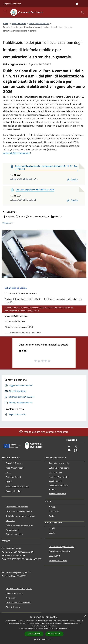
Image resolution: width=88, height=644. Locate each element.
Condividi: (10, 212)
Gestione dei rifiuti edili (15, 321)
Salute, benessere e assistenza (19, 525)
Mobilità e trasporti (57, 494)
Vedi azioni (8, 223)
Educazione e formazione (17, 507)
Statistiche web (13, 607)
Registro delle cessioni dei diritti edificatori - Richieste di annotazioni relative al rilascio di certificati (43, 301)
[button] (44, 640)
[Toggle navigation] (5, 12)
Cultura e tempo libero (59, 468)
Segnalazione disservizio (60, 551)
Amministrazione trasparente (19, 588)
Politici (9, 482)
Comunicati (54, 511)
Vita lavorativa (55, 472)
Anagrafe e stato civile (59, 463)
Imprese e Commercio (58, 477)
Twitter (20, 217)
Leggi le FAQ (54, 556)
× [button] (85, 616)
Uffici (8, 472)
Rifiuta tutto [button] (54, 634)
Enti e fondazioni (13, 477)
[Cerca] (83, 12)
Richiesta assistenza (58, 560)
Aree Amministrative (15, 468)
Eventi (52, 533)
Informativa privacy (15, 593)
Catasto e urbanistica (58, 485)
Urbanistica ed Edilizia (39, 23)
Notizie (52, 507)
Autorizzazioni (12, 530)
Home (6, 23)
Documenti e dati (13, 491)
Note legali (11, 598)
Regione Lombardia (12, 4)
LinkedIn (56, 217)
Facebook (9, 217)
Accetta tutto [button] (34, 634)
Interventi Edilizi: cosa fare (16, 316)
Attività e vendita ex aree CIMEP (19, 327)
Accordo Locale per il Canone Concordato (23, 332)
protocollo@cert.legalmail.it (17, 153)
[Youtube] (69, 451)
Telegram (44, 217)
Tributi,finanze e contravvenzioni (20, 516)
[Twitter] (76, 447)
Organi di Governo (14, 463)
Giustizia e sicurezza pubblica (19, 511)
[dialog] (44, 629)
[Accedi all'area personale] (77, 4)
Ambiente (10, 521)
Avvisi (52, 516)
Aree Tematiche (19, 23)
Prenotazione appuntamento (62, 547)
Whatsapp (32, 217)
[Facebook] (69, 447)
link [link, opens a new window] (69, 628)
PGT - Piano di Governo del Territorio (21, 294)
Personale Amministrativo (17, 486)
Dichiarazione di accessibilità (19, 602)
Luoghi (52, 528)
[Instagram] (76, 451)
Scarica (72, 179)
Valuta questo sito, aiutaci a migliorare (44, 432)
